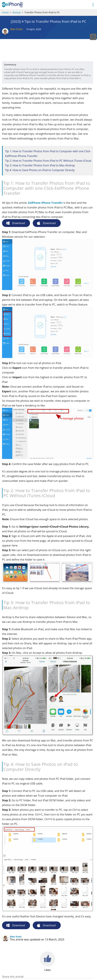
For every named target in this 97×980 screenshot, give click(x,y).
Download (19, 223)
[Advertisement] (29, 53)
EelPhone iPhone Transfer (45, 203)
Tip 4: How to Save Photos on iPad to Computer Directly (40, 170)
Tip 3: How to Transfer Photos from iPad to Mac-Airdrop (40, 165)
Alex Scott (16, 29)
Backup (17, 12)
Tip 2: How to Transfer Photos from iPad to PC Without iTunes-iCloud (48, 161)
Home (5, 12)
